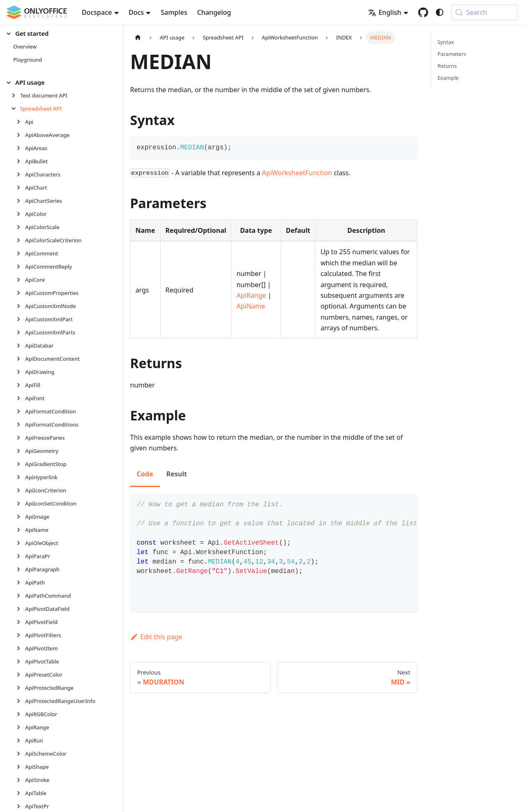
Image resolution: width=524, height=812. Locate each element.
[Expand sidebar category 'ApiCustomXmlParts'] (21, 332)
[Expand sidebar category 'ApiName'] (21, 530)
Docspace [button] (97, 12)
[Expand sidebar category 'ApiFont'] (21, 398)
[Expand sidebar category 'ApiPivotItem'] (21, 648)
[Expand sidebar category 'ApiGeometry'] (21, 451)
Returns (447, 66)
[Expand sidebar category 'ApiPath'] (21, 582)
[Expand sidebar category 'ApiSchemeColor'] (21, 754)
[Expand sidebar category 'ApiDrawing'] (21, 372)
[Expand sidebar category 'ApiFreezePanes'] (21, 438)
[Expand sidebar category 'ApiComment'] (21, 253)
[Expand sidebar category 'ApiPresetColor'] (21, 675)
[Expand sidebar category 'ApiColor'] (21, 214)
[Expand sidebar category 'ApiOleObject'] (21, 543)
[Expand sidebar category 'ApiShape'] (21, 767)
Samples (174, 12)
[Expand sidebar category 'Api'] (21, 122)
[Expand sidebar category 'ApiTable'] (21, 793)
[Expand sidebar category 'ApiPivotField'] (21, 622)
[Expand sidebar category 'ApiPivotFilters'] (21, 635)
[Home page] (138, 38)
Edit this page (156, 637)
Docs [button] (136, 12)
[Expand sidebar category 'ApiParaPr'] (21, 556)
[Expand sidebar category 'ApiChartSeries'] (21, 201)
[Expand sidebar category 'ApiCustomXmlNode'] (21, 306)
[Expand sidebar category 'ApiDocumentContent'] (21, 359)
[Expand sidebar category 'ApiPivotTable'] (21, 661)
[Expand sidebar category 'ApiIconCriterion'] (21, 490)
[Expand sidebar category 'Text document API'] (16, 95)
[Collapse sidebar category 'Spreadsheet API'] (16, 109)
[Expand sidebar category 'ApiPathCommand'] (21, 596)
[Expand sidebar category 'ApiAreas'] (21, 148)
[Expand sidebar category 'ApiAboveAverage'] (21, 135)
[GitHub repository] (423, 12)
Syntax (446, 42)
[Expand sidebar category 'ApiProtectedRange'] (21, 688)
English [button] (384, 12)
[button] (58, 34)
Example (448, 78)
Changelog (214, 12)
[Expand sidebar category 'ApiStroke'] (21, 780)
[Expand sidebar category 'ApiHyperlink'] (21, 477)
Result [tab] (177, 474)
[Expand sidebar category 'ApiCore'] (21, 280)
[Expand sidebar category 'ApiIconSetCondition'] (21, 503)
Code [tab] (145, 474)
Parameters (452, 54)
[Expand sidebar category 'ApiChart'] (21, 188)
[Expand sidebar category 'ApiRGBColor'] (21, 714)
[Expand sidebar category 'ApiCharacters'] (21, 174)
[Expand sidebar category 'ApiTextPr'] (21, 806)
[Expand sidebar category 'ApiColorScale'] (21, 227)
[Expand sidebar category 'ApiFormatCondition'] (21, 411)
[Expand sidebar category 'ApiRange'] (21, 727)
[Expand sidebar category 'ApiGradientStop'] (21, 464)
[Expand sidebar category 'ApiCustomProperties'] (21, 293)
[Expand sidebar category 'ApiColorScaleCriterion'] (21, 240)
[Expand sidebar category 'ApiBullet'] (21, 161)
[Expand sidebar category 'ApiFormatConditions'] (21, 425)
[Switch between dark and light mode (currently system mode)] (440, 12)
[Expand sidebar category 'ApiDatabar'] (21, 346)
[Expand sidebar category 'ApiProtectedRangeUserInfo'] (21, 701)
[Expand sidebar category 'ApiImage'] (21, 517)
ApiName (250, 306)
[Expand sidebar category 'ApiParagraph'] (21, 569)
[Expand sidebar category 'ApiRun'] (21, 740)
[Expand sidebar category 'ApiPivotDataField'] (21, 609)
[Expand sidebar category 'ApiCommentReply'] (21, 267)
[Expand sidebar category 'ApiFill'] (21, 385)
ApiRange (251, 295)
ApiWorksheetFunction (297, 173)
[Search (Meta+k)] (484, 12)
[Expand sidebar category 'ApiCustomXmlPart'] (21, 319)
